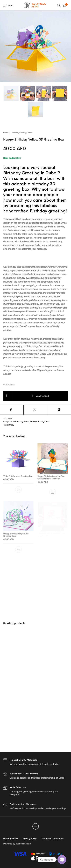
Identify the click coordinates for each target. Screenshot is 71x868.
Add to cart (43, 396)
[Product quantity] (8, 396)
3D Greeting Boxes (21, 422)
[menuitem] (10, 839)
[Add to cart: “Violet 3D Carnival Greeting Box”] (18, 490)
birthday (11, 425)
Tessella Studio (23, 844)
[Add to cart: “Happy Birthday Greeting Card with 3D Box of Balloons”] (53, 492)
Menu (11, 6)
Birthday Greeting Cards (22, 133)
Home (6, 133)
